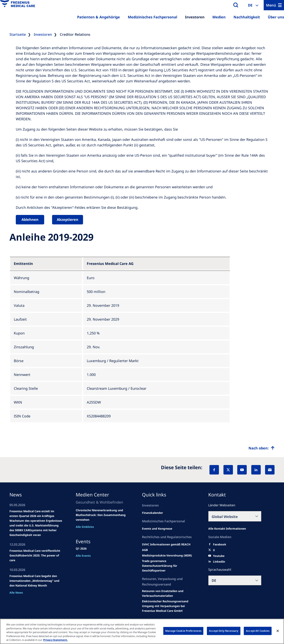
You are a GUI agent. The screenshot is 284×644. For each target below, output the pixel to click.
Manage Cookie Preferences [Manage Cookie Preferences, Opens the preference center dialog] (183, 631)
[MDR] (167, 555)
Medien (219, 17)
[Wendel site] (157, 529)
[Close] (278, 631)
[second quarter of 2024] (152, 513)
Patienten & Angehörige (99, 17)
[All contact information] (227, 529)
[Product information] (169, 593)
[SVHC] (154, 561)
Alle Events (83, 556)
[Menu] (274, 5)
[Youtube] (219, 556)
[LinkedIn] (256, 470)
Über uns (276, 17)
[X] (228, 470)
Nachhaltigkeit (247, 17)
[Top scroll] (262, 448)
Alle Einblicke (85, 527)
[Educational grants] (145, 550)
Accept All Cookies (258, 631)
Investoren (195, 17)
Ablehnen (30, 219)
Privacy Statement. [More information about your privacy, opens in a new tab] (56, 640)
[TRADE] (169, 568)
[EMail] (270, 470)
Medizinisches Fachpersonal (152, 17)
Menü (271, 5)
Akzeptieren (68, 219)
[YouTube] (242, 470)
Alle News (16, 593)
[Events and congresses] (166, 544)
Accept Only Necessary (224, 631)
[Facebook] (214, 470)
